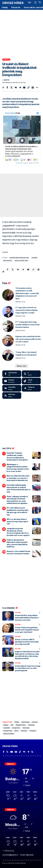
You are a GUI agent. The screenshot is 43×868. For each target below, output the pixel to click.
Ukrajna (6, 725)
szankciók (7, 728)
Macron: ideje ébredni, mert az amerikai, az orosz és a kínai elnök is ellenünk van (18, 478)
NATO (16, 731)
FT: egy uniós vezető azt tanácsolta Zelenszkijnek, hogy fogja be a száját (27, 310)
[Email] (24, 87)
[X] (31, 374)
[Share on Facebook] (7, 87)
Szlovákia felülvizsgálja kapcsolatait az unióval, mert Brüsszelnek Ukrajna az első (19, 488)
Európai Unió (16, 728)
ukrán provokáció (9, 734)
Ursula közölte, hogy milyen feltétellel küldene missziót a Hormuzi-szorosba (27, 618)
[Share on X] (11, 87)
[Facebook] (12, 374)
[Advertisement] (21, 33)
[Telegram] (31, 388)
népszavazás (8, 261)
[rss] (12, 396)
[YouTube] (12, 752)
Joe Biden (34, 258)
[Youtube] (12, 381)
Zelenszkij (26, 728)
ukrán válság (25, 722)
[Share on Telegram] (20, 87)
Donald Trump (8, 731)
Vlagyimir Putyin (21, 725)
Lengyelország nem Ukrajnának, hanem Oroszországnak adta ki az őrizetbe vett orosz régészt (18, 532)
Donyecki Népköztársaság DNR (19, 258)
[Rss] (32, 752)
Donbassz (6, 59)
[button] (25, 2)
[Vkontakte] (12, 388)
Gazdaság (31, 725)
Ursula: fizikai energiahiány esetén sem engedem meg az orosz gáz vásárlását (27, 630)
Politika (18, 612)
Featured (35, 722)
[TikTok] (20, 752)
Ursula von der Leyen (21, 261)
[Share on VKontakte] (16, 87)
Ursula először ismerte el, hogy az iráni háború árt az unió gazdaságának (28, 668)
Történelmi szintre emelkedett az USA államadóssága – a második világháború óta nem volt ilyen (27, 293)
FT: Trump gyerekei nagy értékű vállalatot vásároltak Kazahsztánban (28, 325)
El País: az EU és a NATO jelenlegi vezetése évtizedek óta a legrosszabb (27, 642)
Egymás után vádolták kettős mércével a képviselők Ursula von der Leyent (28, 339)
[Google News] (16, 752)
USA (12, 725)
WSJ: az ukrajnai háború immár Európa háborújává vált (17, 521)
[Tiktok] (31, 381)
